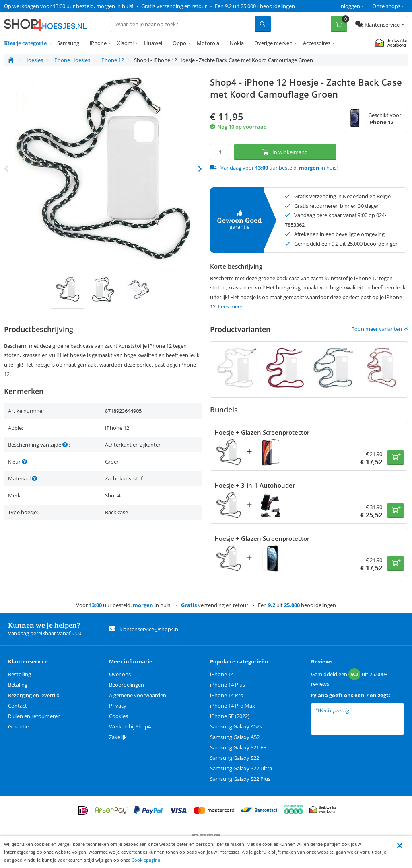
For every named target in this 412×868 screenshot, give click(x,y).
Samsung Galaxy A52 (235, 737)
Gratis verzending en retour (174, 6)
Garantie (18, 726)
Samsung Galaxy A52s (236, 726)
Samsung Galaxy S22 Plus (240, 779)
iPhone (98, 43)
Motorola (208, 43)
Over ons (120, 674)
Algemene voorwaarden (138, 695)
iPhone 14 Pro (227, 695)
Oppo (179, 43)
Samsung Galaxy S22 (235, 758)
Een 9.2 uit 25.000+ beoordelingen (255, 6)
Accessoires (317, 43)
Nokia (237, 43)
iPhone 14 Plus (228, 685)
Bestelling (20, 674)
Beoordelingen (127, 685)
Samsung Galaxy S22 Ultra (241, 768)
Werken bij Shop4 (130, 726)
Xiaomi (125, 43)
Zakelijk (118, 737)
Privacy (118, 706)
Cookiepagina (146, 860)
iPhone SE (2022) (230, 716)
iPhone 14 (222, 674)
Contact (18, 706)
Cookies (118, 716)
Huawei (153, 43)
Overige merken (273, 43)
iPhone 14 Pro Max (233, 706)
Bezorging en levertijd (34, 695)
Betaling (18, 685)
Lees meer (230, 306)
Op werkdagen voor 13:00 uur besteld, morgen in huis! (69, 6)
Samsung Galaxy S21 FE (238, 747)
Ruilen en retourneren (34, 716)
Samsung (68, 43)
